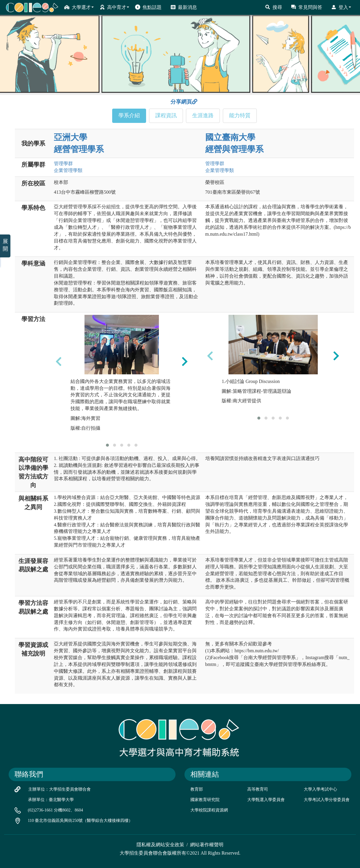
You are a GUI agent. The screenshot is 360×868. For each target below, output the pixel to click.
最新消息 (184, 7)
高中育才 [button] (114, 7)
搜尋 (274, 7)
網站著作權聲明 (207, 845)
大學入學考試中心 (320, 789)
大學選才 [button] (79, 7)
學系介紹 (129, 115)
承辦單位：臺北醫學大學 (51, 800)
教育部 (197, 789)
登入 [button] (341, 7)
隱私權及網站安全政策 (160, 845)
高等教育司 (258, 789)
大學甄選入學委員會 (266, 800)
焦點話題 (148, 7)
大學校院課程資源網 (209, 810)
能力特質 (240, 115)
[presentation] (59, 361)
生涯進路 (203, 115)
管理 (63, 164)
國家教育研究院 (205, 800)
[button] (107, 445)
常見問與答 (307, 7)
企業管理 (68, 170)
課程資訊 (166, 115)
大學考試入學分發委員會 (327, 800)
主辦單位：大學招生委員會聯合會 (60, 789)
